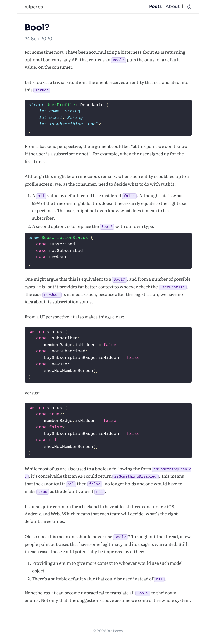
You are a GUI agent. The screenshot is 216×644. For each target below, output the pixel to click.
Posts (155, 6)
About (173, 6)
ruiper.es (34, 7)
